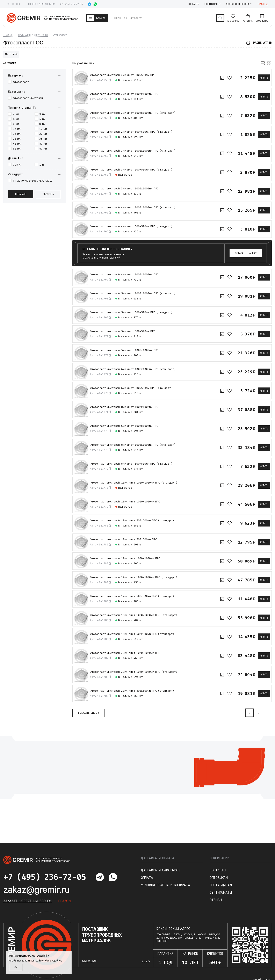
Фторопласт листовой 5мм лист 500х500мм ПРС (123, 331)
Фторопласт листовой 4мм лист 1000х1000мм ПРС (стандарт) (133, 208)
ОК (16, 967)
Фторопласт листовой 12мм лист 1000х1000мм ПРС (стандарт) (134, 577)
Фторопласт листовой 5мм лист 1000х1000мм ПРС (124, 350)
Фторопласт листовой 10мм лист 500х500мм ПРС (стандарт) (132, 521)
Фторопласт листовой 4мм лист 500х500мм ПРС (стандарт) (131, 226)
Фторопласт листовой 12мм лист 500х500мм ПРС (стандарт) (132, 596)
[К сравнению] (222, 78)
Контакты (218, 870)
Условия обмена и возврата (165, 885)
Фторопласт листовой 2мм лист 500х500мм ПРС (123, 75)
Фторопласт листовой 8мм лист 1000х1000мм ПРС (124, 407)
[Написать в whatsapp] (95, 4)
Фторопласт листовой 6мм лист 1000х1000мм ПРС (124, 426)
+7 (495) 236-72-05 (71, 4)
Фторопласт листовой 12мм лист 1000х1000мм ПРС (125, 558)
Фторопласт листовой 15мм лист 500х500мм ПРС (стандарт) (132, 634)
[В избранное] (230, 78)
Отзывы (216, 900)
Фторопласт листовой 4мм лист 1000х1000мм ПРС (124, 275)
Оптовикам (219, 878)
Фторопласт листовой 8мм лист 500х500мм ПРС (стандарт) (131, 464)
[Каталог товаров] (97, 18)
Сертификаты (221, 892)
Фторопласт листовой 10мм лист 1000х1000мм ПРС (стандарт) (134, 483)
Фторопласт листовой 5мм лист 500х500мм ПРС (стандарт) (131, 312)
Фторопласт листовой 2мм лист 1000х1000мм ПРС (124, 94)
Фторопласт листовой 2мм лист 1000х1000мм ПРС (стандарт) (133, 113)
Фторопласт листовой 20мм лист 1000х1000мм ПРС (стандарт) (134, 672)
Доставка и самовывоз (161, 870)
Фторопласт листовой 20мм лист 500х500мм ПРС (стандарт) (132, 691)
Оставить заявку (246, 253)
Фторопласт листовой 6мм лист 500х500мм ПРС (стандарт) (131, 388)
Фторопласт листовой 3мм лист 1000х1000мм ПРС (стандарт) (133, 151)
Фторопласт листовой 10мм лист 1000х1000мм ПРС (125, 502)
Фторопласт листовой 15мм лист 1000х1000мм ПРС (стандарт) (134, 615)
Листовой (11, 54)
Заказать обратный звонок (27, 901)
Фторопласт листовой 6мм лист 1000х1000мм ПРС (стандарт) (133, 369)
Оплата (147, 878)
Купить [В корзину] (264, 78)
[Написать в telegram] (89, 4)
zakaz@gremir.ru (37, 890)
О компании (219, 858)
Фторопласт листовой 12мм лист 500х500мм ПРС (123, 539)
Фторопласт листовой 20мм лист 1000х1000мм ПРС (125, 653)
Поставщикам (221, 885)
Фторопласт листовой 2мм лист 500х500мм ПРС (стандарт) (131, 132)
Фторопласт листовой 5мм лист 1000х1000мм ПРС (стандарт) (133, 293)
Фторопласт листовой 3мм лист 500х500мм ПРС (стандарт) (131, 170)
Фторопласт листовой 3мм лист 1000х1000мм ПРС (124, 189)
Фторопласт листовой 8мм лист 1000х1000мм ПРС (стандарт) (133, 445)
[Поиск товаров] (220, 18)
